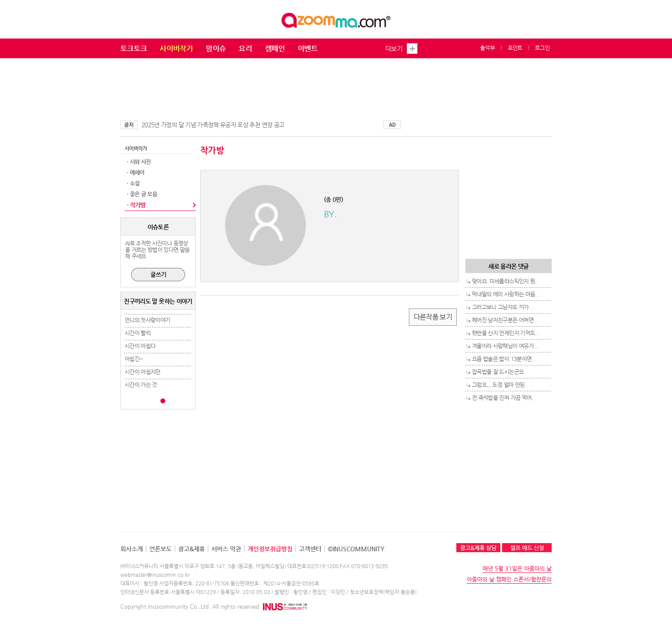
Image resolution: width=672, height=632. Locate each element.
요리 (245, 48)
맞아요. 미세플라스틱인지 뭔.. (505, 281)
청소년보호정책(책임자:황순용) (383, 592)
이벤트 (308, 48)
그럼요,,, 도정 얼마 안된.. (500, 385)
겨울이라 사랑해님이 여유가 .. (505, 346)
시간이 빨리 (138, 333)
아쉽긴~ (134, 359)
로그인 (542, 48)
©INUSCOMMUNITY (356, 549)
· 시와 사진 (139, 162)
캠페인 (275, 48)
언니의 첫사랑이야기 (148, 320)
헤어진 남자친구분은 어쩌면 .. (505, 320)
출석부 (487, 48)
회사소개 (132, 549)
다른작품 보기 (433, 317)
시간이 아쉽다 (140, 346)
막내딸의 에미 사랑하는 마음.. (505, 294)
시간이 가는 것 (141, 385)
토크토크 (133, 48)
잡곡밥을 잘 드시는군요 (498, 372)
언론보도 (160, 549)
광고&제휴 (192, 549)
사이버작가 (176, 48)
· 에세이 (136, 172)
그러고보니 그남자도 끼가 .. (502, 307)
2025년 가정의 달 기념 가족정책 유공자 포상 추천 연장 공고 (213, 125)
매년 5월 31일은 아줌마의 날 (517, 568)
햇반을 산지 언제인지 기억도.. (505, 333)
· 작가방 (136, 205)
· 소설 (133, 183)
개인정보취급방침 (270, 549)
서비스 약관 (226, 549)
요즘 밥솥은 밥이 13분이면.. (503, 359)
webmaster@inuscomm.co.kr (155, 575)
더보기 (394, 49)
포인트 (515, 48)
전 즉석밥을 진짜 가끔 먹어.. (503, 398)
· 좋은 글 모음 (142, 194)
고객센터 (310, 549)
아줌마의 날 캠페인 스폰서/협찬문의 (509, 579)
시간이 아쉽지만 (143, 372)
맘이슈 (216, 48)
